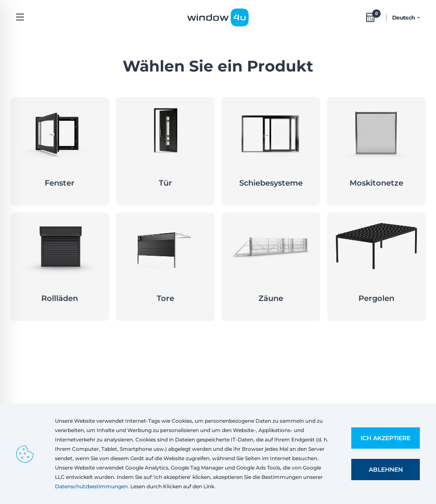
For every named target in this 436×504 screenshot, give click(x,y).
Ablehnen (386, 470)
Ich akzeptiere (386, 438)
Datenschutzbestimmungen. (92, 486)
